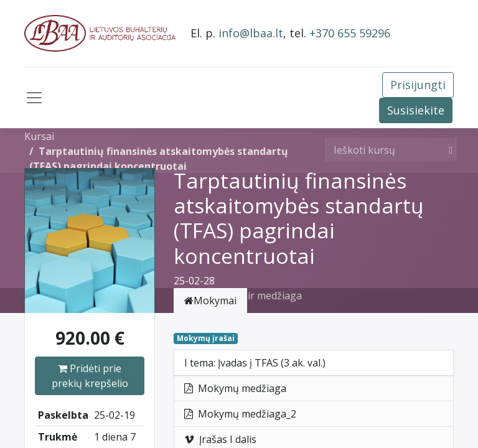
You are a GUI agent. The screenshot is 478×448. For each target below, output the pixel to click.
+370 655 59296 (350, 33)
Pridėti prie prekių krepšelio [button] (90, 376)
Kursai (39, 136)
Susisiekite (416, 110)
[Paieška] (448, 150)
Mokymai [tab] (210, 301)
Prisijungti (418, 85)
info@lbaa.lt (251, 33)
